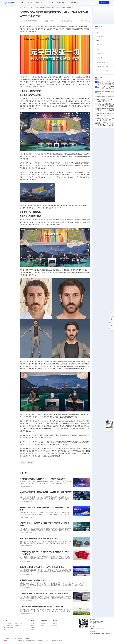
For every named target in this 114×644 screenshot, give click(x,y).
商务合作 (41, 641)
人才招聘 (55, 625)
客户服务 (23, 641)
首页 (21, 7)
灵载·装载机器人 (8, 625)
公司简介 (19, 641)
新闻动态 (26, 7)
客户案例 (33, 623)
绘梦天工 (6, 630)
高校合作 (43, 625)
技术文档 (33, 625)
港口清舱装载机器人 (9, 628)
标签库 (32, 630)
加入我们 (46, 641)
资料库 (33, 621)
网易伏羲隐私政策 (30, 641)
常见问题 (33, 628)
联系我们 (104, 3)
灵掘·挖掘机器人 (8, 623)
